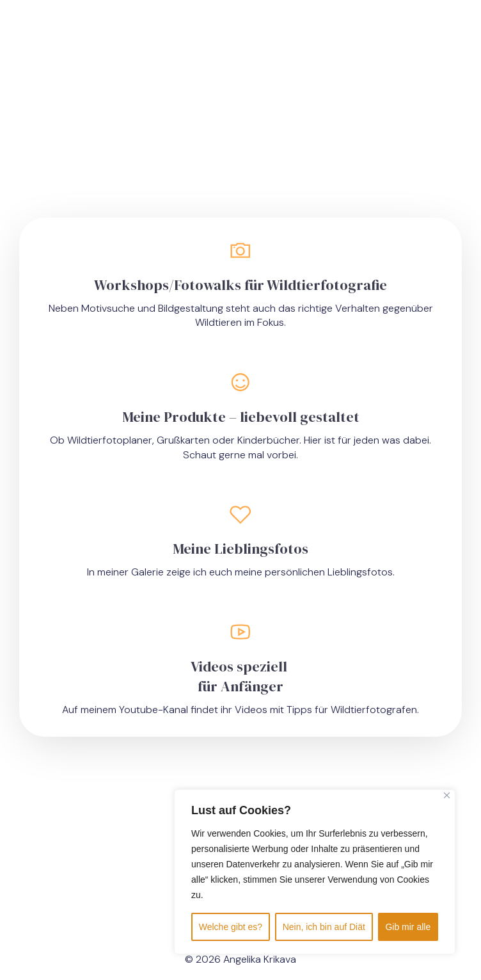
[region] (315, 872)
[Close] (447, 795)
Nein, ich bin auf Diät (324, 927)
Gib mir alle (408, 927)
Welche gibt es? (231, 927)
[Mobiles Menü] (397, 38)
